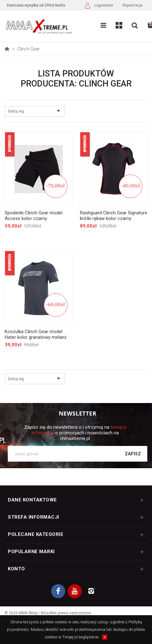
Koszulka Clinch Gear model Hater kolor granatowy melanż (36, 334)
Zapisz (133, 454)
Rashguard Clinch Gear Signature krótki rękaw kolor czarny (114, 216)
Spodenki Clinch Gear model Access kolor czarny (34, 216)
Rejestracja (133, 5)
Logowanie (98, 6)
